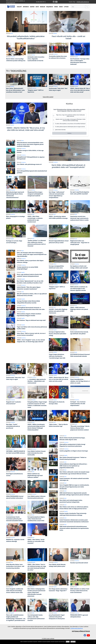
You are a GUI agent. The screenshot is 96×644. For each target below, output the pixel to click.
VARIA (56, 7)
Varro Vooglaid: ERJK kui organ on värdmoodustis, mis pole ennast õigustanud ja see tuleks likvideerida (74, 488)
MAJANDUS (50, 7)
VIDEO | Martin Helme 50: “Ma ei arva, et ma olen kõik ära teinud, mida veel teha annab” (80, 90)
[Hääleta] (69, 134)
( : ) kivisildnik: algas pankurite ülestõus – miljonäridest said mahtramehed (37, 382)
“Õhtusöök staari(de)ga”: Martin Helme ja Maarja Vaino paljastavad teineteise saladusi (80, 429)
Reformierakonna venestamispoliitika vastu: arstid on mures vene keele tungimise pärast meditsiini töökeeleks (30, 145)
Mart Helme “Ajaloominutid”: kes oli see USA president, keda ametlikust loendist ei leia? (15, 90)
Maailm (55, 33)
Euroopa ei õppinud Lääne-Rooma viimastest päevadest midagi (58, 334)
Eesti (12, 33)
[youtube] (56, 2)
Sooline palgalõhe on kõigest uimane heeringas (74, 452)
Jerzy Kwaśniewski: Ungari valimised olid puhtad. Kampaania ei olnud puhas (57, 618)
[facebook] (54, 2)
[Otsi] (78, 7)
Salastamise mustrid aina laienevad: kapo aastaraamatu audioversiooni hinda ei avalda (79, 219)
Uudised (13, 450)
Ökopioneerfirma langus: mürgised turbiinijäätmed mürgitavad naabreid (35, 195)
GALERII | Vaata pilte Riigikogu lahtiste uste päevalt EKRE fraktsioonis (58, 312)
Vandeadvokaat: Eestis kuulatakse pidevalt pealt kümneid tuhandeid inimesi (14, 520)
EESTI (37, 7)
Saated (76, 86)
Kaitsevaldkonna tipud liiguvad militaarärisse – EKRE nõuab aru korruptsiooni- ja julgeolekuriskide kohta (74, 467)
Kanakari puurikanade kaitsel (79, 564)
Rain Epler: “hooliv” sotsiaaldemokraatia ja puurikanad (13, 427)
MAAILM (43, 7)
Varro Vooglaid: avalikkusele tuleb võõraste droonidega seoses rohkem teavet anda (15, 592)
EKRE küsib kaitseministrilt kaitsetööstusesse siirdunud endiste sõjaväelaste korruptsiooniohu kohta (74, 529)
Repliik (76, 57)
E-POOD (66, 7)
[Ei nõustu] (94, 642)
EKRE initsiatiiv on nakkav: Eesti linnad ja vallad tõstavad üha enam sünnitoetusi (80, 592)
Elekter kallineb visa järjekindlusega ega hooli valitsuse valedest (35, 476)
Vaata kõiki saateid (48, 97)
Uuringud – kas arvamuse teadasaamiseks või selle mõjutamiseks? (78, 405)
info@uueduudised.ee (83, 2)
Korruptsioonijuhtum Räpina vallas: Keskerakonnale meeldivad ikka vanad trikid (36, 520)
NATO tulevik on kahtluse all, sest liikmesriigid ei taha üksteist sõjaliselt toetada (79, 289)
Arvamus (13, 57)
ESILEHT (19, 7)
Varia (23, 293)
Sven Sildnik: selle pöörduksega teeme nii (29, 165)
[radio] (69, 116)
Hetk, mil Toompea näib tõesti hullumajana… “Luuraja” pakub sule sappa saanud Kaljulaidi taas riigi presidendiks (32, 255)
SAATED (32, 7)
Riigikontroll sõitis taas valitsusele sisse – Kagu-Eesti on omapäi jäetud (80, 243)
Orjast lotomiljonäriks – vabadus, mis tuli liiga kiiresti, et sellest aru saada (80, 382)
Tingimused (73, 642)
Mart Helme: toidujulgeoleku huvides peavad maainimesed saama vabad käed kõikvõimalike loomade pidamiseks (36, 593)
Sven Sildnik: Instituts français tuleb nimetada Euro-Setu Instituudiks (37, 454)
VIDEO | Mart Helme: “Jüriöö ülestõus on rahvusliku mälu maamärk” (36, 542)
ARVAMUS (26, 7)
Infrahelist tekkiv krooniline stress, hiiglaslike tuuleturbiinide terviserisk (36, 59)
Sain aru (68, 642)
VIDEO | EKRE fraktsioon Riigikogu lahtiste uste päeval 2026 (79, 310)
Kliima (33, 55)
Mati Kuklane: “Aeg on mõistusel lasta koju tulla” (31, 321)
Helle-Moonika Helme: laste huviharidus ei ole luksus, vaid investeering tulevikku (15, 567)
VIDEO (61, 7)
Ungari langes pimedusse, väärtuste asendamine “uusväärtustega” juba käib (57, 357)
